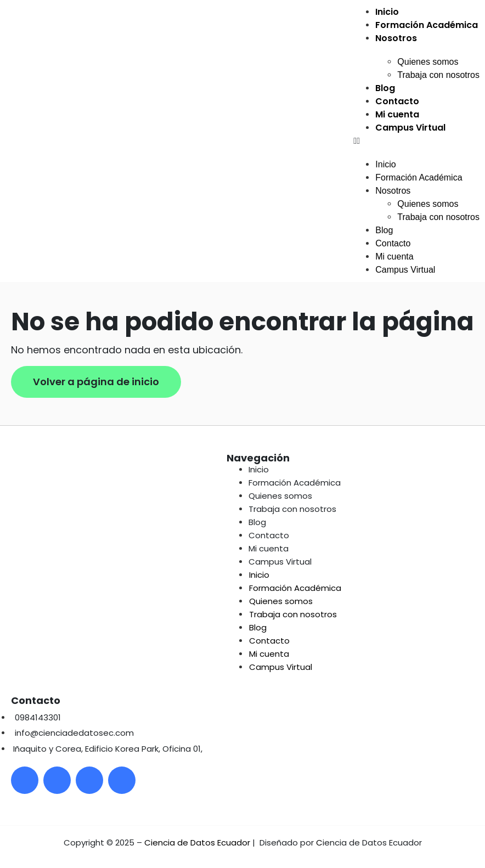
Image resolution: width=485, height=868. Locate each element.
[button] (416, 141)
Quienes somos (428, 62)
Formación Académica (427, 25)
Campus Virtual (410, 128)
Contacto (397, 101)
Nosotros (396, 38)
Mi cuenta (397, 114)
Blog (385, 88)
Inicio (387, 12)
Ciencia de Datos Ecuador (197, 842)
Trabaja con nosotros (438, 75)
